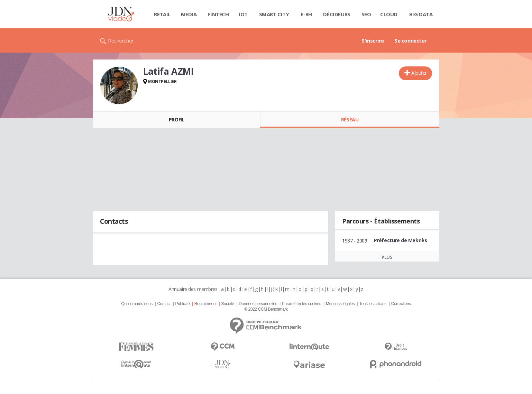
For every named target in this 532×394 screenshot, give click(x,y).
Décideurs (337, 14)
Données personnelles (258, 304)
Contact (164, 304)
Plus (387, 257)
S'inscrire (373, 40)
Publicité (183, 304)
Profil (177, 120)
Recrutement (205, 304)
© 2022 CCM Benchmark (266, 309)
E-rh (306, 14)
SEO (366, 14)
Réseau (350, 120)
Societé (227, 304)
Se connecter (411, 40)
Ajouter (419, 73)
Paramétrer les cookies (301, 304)
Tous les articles (373, 304)
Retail (162, 14)
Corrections (401, 304)
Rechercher (121, 40)
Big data (421, 14)
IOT (243, 14)
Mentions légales (340, 304)
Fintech (218, 14)
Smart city (274, 14)
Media (189, 14)
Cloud (389, 14)
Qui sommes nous (137, 304)
